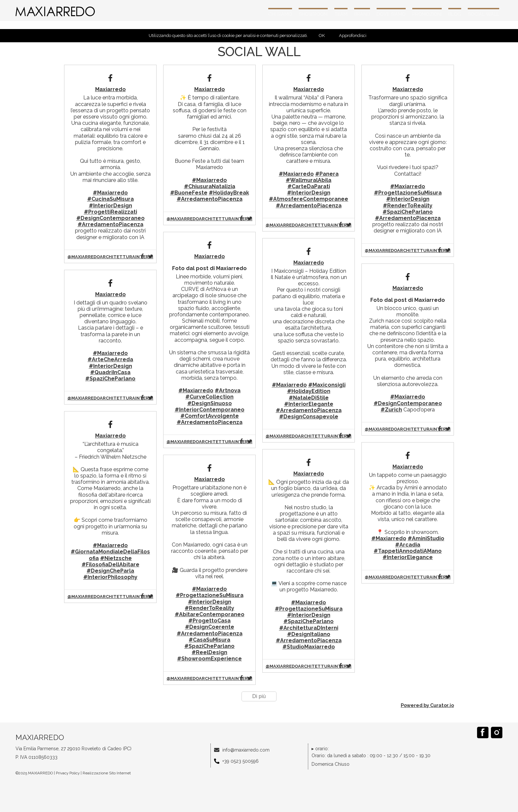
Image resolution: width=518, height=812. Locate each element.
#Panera (327, 174)
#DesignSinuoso (210, 403)
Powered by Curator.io (427, 705)
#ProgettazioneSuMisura (210, 595)
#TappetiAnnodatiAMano (408, 551)
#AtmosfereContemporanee (309, 199)
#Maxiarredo (110, 193)
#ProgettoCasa (209, 621)
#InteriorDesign (111, 206)
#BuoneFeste (189, 193)
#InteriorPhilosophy (110, 577)
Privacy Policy (68, 773)
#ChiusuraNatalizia (210, 186)
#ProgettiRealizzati (111, 212)
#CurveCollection (209, 397)
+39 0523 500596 (240, 761)
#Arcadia (408, 545)
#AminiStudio (426, 538)
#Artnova (228, 390)
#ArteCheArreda (110, 359)
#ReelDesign (209, 652)
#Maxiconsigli (327, 385)
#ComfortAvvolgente (210, 416)
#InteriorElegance (408, 557)
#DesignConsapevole (309, 417)
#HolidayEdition (309, 391)
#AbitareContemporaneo (210, 614)
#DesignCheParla (110, 571)
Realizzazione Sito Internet (107, 773)
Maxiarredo (111, 89)
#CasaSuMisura (209, 640)
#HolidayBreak (229, 193)
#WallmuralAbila (309, 180)
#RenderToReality (209, 608)
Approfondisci (353, 35)
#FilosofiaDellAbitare (111, 565)
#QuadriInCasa (110, 372)
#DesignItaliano (309, 634)
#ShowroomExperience (209, 659)
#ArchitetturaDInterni (309, 628)
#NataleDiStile (309, 398)
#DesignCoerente (210, 627)
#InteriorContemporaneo (210, 410)
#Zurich (391, 410)
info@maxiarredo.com (246, 750)
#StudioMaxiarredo (309, 647)
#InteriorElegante (309, 404)
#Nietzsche (116, 558)
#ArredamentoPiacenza (111, 224)
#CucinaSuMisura (111, 199)
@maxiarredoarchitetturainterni (110, 257)
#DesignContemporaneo (111, 218)
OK (322, 35)
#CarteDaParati (309, 186)
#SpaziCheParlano (110, 379)
